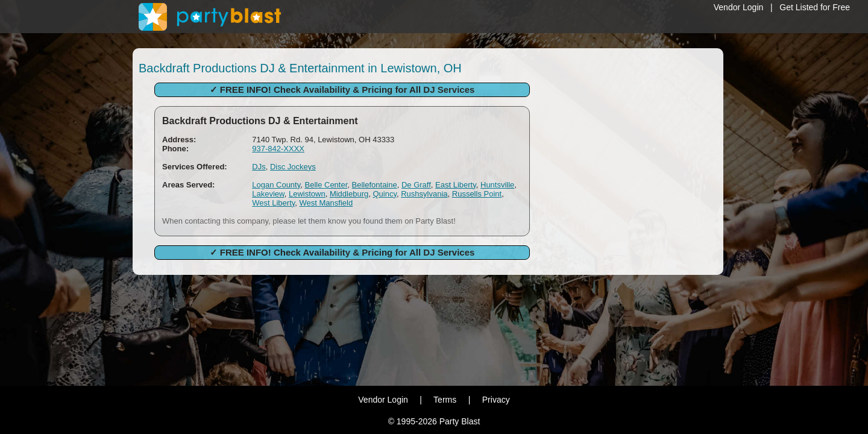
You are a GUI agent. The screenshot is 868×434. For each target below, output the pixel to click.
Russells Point (477, 194)
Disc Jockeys (293, 167)
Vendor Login (739, 7)
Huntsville (497, 185)
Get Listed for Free (815, 7)
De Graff (416, 185)
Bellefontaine (375, 185)
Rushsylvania (424, 194)
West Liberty (273, 203)
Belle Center (326, 185)
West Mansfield (326, 203)
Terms (445, 400)
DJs (259, 167)
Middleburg (349, 194)
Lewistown (307, 194)
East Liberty (456, 185)
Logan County (276, 185)
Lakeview (268, 194)
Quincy (385, 194)
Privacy (496, 400)
